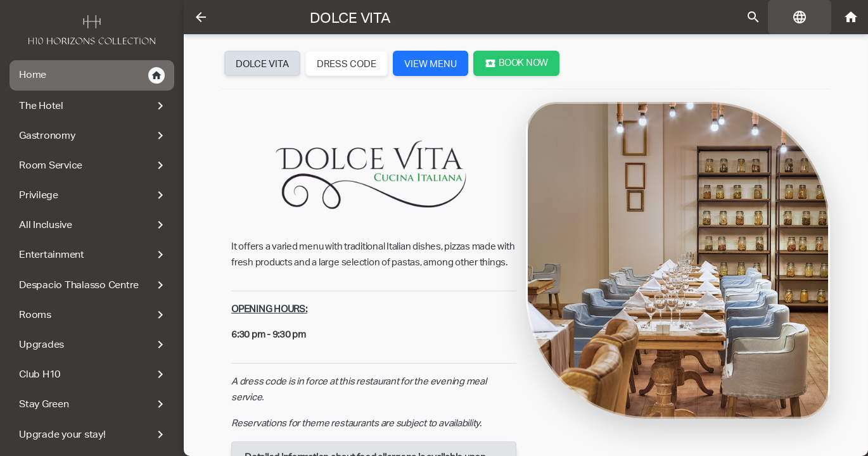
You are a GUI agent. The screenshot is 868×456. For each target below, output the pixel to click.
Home (92, 75)
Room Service (93, 165)
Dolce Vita (350, 18)
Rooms (93, 315)
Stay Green (93, 404)
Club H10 (93, 374)
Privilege (93, 195)
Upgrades (93, 345)
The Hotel (93, 106)
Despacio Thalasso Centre (93, 285)
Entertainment (93, 255)
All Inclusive (93, 225)
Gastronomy (93, 136)
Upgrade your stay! (93, 434)
